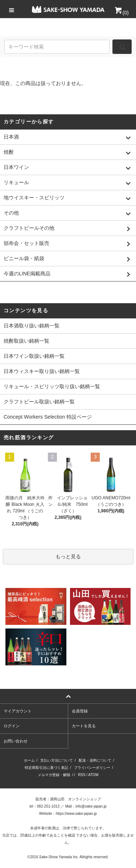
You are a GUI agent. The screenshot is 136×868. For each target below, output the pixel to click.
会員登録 (80, 711)
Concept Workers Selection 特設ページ (48, 417)
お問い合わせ (16, 741)
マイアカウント (18, 711)
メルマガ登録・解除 (54, 775)
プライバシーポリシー (92, 768)
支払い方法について (57, 760)
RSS (82, 775)
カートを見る (84, 726)
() (121, 13)
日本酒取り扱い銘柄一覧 (32, 326)
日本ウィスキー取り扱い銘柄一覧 (42, 371)
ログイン (12, 726)
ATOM (93, 775)
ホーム (29, 760)
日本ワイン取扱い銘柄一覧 (34, 356)
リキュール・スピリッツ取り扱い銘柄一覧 (52, 386)
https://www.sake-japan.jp (76, 814)
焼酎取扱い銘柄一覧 (26, 341)
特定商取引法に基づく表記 (46, 768)
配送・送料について (95, 760)
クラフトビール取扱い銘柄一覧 (39, 402)
